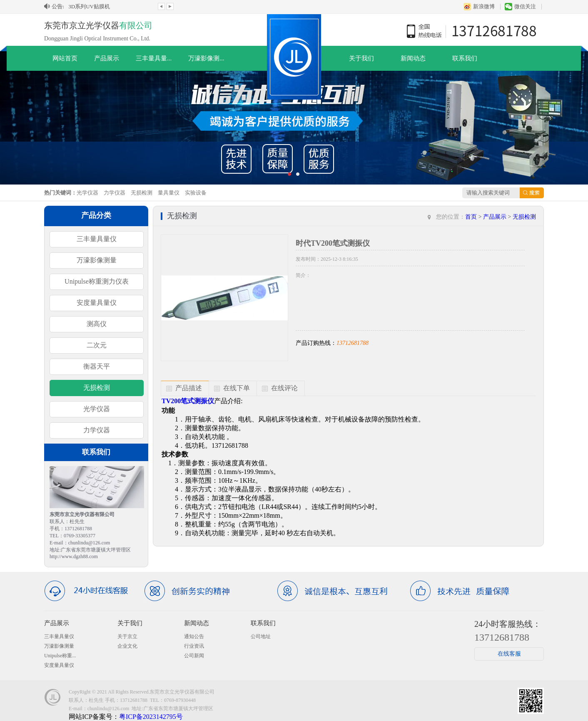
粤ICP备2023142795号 (151, 717)
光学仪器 (87, 193)
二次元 (97, 345)
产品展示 (107, 58)
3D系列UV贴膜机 (89, 6)
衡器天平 (97, 366)
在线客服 (509, 654)
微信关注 (525, 6)
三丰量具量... (154, 58)
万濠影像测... (206, 58)
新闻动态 (413, 58)
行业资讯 (194, 646)
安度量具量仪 (97, 303)
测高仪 (97, 324)
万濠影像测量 (97, 260)
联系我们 (465, 58)
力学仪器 (115, 193)
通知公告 (194, 636)
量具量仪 (169, 193)
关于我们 (361, 58)
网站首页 (65, 58)
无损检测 (142, 193)
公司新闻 (194, 656)
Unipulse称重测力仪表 (97, 281)
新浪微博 (484, 6)
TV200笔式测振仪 (188, 401)
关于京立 (127, 636)
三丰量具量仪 (97, 239)
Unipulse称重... (60, 656)
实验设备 (196, 193)
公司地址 (261, 636)
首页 (471, 217)
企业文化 (127, 646)
